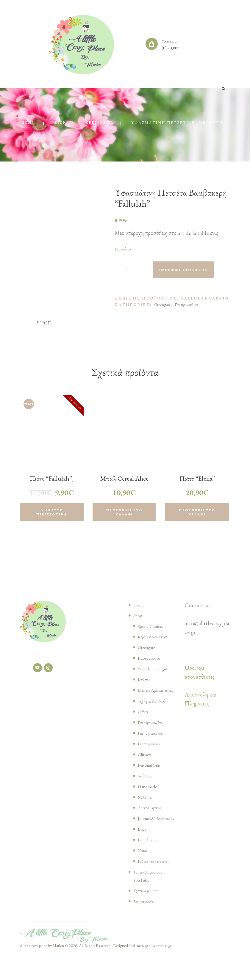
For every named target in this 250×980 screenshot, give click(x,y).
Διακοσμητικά (151, 825)
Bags (143, 854)
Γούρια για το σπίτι (154, 887)
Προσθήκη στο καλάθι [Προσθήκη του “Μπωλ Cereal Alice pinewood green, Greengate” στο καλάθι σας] (124, 520)
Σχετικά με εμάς (148, 916)
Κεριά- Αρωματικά (154, 646)
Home (73, 123)
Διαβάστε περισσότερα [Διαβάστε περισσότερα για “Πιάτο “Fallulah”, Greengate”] (52, 520)
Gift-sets (147, 772)
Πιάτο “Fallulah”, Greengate (51, 490)
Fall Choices (150, 865)
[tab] (44, 329)
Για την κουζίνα (186, 311)
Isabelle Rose (151, 667)
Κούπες (144, 689)
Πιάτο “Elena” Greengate (197, 490)
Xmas (143, 876)
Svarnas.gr (164, 971)
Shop (107, 123)
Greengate (149, 123)
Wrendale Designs (156, 678)
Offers (144, 729)
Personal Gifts (152, 782)
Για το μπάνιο (149, 761)
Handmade (149, 804)
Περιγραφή (44, 329)
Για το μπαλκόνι (152, 750)
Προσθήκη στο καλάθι (189, 277)
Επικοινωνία (144, 927)
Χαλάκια (146, 814)
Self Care (147, 793)
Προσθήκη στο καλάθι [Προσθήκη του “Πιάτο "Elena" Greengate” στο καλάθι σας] (197, 520)
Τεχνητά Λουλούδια (155, 718)
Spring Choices (154, 635)
